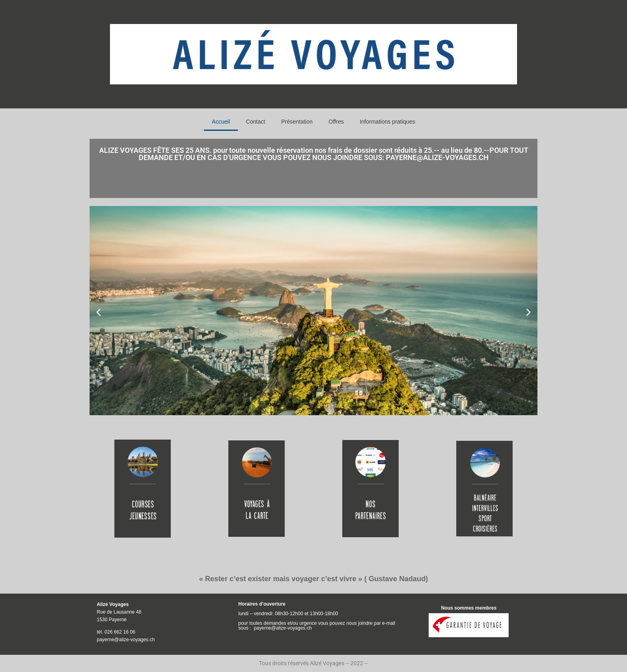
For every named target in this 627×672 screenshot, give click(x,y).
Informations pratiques (388, 122)
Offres (336, 122)
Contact (256, 122)
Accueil (221, 122)
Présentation (297, 122)
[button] (99, 312)
